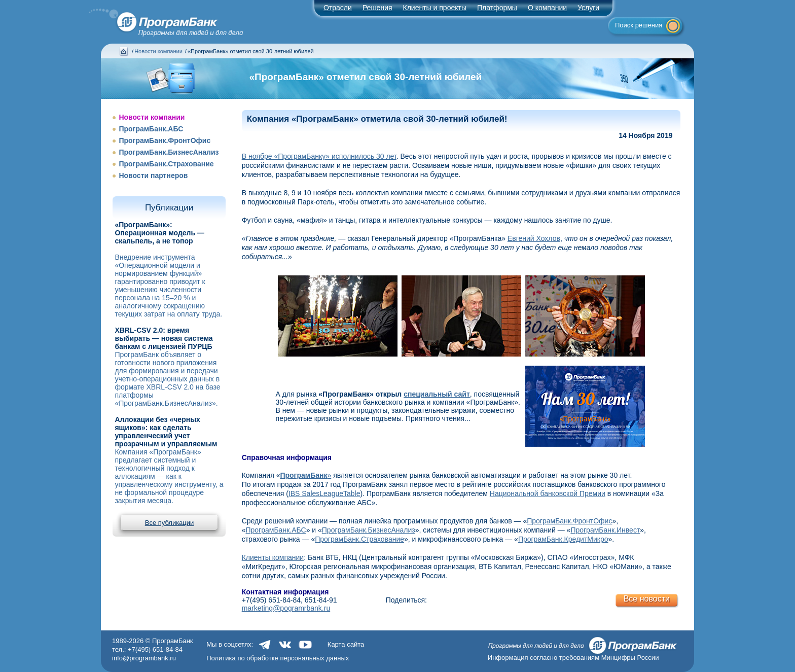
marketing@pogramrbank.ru (286, 608)
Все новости (647, 599)
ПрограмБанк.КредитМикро (563, 539)
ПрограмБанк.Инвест (605, 530)
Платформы (497, 8)
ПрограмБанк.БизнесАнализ (169, 152)
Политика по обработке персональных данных (278, 658)
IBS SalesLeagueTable (324, 493)
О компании (547, 8)
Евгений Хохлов (534, 238)
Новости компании (158, 51)
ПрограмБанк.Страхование (166, 164)
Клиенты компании (273, 557)
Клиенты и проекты (435, 8)
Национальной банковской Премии (548, 493)
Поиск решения (639, 25)
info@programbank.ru (144, 658)
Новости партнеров (153, 175)
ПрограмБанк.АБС (151, 129)
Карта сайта (346, 644)
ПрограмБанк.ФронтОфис (165, 140)
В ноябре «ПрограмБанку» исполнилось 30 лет (319, 156)
